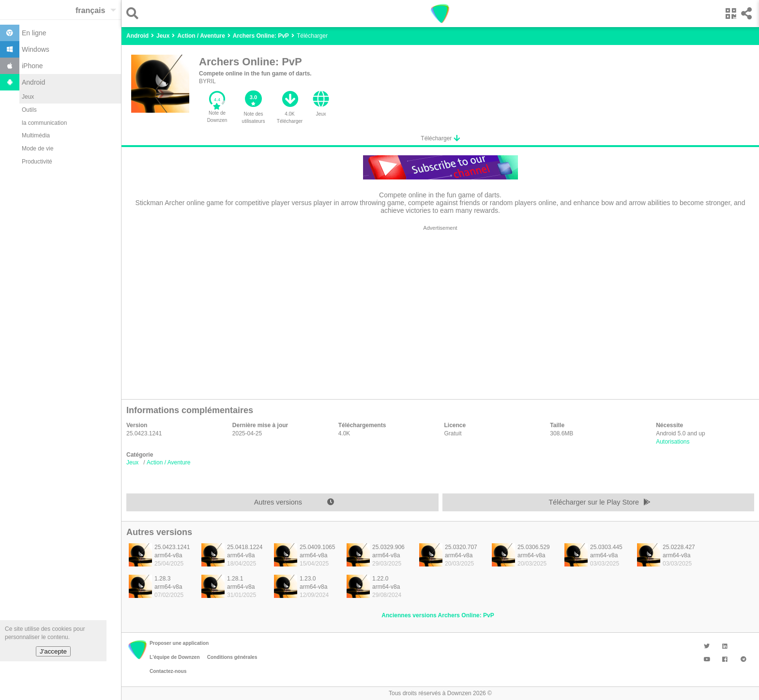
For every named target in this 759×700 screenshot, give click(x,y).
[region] (440, 310)
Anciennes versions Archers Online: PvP (438, 615)
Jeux (28, 97)
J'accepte (53, 651)
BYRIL (207, 81)
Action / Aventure (169, 462)
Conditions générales (232, 657)
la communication (44, 123)
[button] (135, 13)
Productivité (37, 162)
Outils (29, 110)
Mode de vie (38, 149)
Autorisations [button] (673, 442)
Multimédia (36, 135)
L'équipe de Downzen (175, 657)
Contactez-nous (168, 671)
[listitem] (160, 558)
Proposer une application (179, 643)
